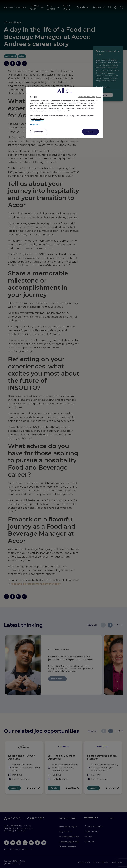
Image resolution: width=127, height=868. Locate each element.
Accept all (91, 132)
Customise (38, 132)
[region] (64, 112)
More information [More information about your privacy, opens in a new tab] (37, 121)
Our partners (35, 124)
